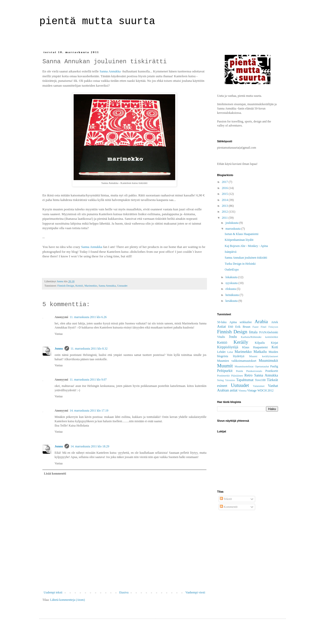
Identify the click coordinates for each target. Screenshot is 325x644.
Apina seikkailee (240, 322)
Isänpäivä (231, 252)
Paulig (274, 366)
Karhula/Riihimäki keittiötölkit (259, 337)
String (220, 380)
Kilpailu (260, 343)
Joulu (233, 337)
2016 (225, 188)
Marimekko (91, 286)
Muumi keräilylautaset (264, 356)
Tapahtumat (245, 380)
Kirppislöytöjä (228, 347)
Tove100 (260, 380)
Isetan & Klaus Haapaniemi (242, 234)
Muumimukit (268, 360)
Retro (249, 375)
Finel (264, 327)
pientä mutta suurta (100, 21)
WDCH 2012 (266, 390)
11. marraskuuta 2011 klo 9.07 (88, 380)
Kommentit (229, 507)
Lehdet (221, 352)
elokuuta (231, 289)
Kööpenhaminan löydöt (239, 240)
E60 (231, 327)
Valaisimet (259, 386)
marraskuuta (233, 229)
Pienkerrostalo (254, 371)
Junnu (59, 349)
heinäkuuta (233, 295)
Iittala (253, 332)
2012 (225, 212)
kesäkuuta (232, 301)
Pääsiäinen (237, 375)
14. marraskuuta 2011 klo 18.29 (90, 446)
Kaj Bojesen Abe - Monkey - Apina (246, 246)
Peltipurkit (225, 371)
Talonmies (230, 380)
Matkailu (260, 352)
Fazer (255, 327)
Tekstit (226, 499)
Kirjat (274, 343)
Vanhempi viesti (195, 592)
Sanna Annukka (110, 71)
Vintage (252, 390)
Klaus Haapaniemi (255, 347)
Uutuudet (122, 286)
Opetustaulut (262, 366)
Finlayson (273, 327)
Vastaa (59, 334)
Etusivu (124, 592)
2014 (225, 200)
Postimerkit (223, 375)
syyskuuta (232, 283)
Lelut (230, 352)
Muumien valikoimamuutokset (237, 361)
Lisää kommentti (55, 474)
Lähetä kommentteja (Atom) (68, 600)
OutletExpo (232, 270)
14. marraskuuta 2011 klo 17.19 (89, 411)
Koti (275, 347)
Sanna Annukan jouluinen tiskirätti (246, 258)
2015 (225, 194)
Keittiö (79, 286)
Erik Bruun (243, 327)
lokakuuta (232, 277)
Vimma (242, 390)
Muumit (225, 366)
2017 (225, 182)
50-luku (222, 322)
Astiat (221, 326)
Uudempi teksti (53, 592)
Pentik (239, 371)
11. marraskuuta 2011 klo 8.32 (89, 349)
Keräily (241, 342)
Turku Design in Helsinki (240, 264)
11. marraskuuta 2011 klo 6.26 (88, 317)
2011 (225, 218)
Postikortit (272, 371)
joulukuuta (232, 223)
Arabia (261, 321)
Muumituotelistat (244, 366)
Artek (275, 322)
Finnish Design (66, 286)
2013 (225, 206)
